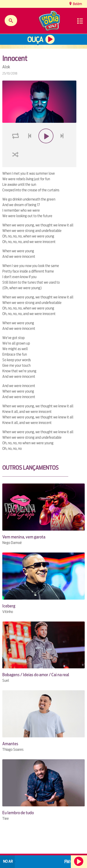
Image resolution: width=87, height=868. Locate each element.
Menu (80, 21)
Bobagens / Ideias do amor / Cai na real (36, 675)
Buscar (11, 21)
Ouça (35, 40)
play (45, 136)
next (62, 136)
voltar (28, 136)
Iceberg (9, 606)
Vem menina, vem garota (24, 537)
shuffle (16, 155)
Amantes (10, 744)
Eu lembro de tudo (18, 813)
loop (16, 136)
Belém (77, 4)
